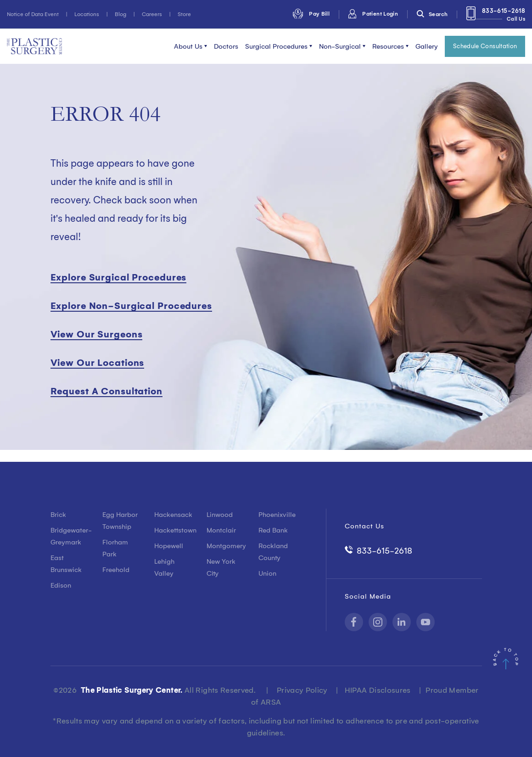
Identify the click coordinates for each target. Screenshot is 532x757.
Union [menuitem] (267, 573)
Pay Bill (311, 14)
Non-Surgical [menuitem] (340, 46)
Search (432, 14)
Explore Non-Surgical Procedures (131, 306)
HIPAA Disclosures (378, 690)
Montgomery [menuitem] (226, 546)
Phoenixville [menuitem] (277, 515)
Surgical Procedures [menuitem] (276, 46)
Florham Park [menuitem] (115, 548)
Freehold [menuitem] (116, 570)
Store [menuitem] (184, 14)
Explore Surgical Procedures (119, 277)
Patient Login (373, 14)
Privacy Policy (302, 690)
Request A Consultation (106, 391)
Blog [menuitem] (120, 14)
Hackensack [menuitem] (173, 515)
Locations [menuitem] (87, 14)
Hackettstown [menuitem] (173, 530)
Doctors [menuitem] (226, 46)
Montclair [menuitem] (221, 530)
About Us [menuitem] (188, 46)
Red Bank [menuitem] (273, 530)
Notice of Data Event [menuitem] (33, 14)
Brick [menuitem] (58, 515)
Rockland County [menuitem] (273, 552)
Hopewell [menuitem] (169, 546)
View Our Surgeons (97, 334)
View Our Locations (98, 363)
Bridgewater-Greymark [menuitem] (70, 536)
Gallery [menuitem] (427, 46)
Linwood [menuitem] (220, 515)
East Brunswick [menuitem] (66, 564)
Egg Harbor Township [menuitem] (120, 521)
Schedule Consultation (485, 46)
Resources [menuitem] (388, 46)
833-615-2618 (496, 16)
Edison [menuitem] (61, 585)
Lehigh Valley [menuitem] (164, 567)
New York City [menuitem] (221, 567)
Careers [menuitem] (152, 14)
